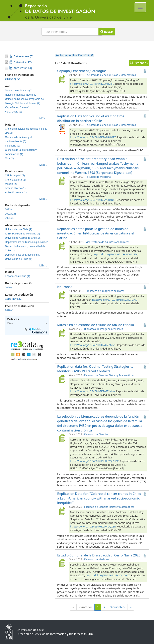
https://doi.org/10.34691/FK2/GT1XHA (92, 391)
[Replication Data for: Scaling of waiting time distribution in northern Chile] (62, 129)
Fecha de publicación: (74, 55)
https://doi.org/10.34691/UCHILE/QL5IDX (94, 461)
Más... (43, 118)
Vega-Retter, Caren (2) (18, 107)
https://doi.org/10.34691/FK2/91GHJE (92, 84)
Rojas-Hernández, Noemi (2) (21, 95)
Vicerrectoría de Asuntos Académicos (107, 242)
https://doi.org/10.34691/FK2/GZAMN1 (93, 345)
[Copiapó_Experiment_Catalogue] (62, 79)
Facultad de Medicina (98, 177)
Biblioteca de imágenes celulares (105, 291)
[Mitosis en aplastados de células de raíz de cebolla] (62, 333)
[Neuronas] (62, 295)
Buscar (107, 31)
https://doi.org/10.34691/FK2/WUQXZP (93, 527)
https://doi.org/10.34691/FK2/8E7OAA (114, 300)
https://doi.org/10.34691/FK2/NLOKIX (108, 575)
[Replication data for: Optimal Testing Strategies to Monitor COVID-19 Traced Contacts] (62, 379)
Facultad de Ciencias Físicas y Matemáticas (111, 75)
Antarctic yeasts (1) (16, 192)
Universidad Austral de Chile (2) (23, 238)
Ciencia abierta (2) (15, 180)
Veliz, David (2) (14, 112)
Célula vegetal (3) (15, 175)
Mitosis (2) (11, 184)
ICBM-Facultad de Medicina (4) (22, 234)
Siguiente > (118, 607)
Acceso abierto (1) (15, 188)
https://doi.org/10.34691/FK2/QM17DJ (115, 254)
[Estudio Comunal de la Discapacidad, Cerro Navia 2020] (62, 563)
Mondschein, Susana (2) (19, 91)
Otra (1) (9, 158)
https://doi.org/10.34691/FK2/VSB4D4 (92, 200)
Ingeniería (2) (13, 146)
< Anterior (86, 607)
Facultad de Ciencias (96, 434)
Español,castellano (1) (18, 276)
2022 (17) (12, 79)
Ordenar (139, 63)
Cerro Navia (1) (14, 299)
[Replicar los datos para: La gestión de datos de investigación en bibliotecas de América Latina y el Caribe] (62, 246)
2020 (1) (10, 288)
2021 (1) (10, 218)
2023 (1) (10, 210)
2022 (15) (10, 214)
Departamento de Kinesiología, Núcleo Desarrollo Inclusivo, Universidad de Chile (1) (27, 246)
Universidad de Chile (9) (19, 229)
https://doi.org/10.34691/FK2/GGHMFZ (93, 137)
